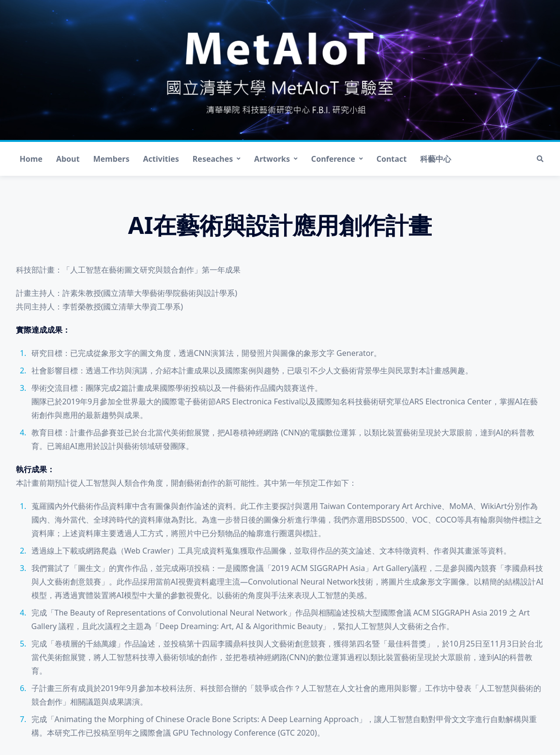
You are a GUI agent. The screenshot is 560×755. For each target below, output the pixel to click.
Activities (161, 159)
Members (111, 159)
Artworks (276, 159)
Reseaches (217, 159)
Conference (337, 159)
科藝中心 (436, 159)
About (68, 159)
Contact (392, 159)
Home (31, 159)
